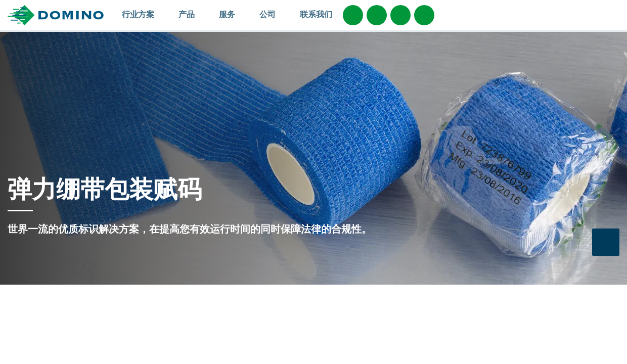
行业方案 (143, 14)
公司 (272, 14)
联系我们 (316, 14)
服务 (232, 14)
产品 (191, 14)
